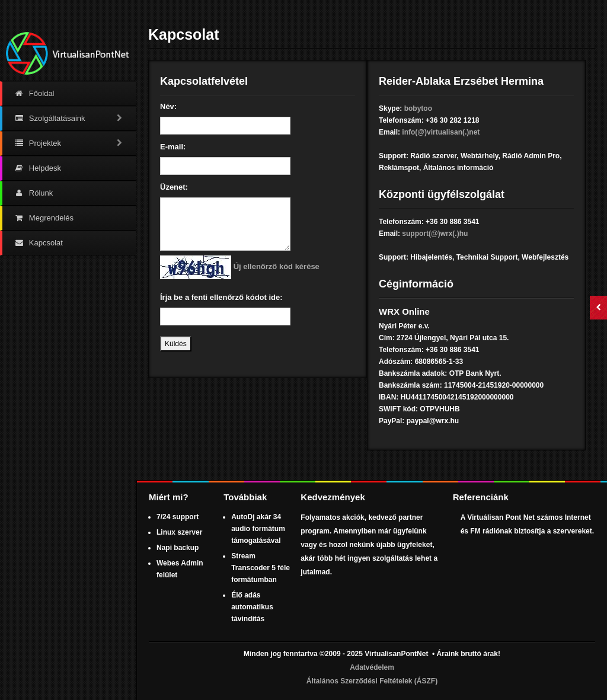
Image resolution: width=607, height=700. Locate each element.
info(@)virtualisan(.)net (441, 132)
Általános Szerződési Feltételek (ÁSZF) (372, 681)
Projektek (69, 143)
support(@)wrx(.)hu (435, 234)
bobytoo (418, 108)
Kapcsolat (39, 243)
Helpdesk (38, 168)
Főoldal (34, 93)
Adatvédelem (372, 667)
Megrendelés (44, 218)
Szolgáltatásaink (69, 119)
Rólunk (33, 193)
